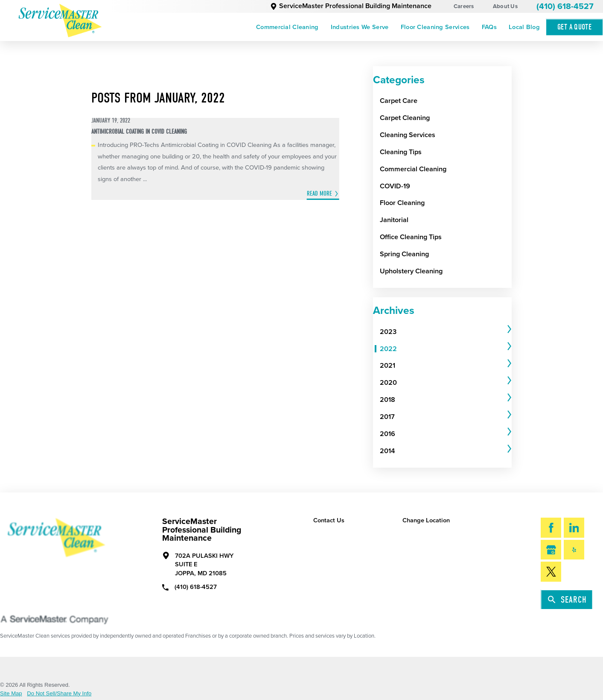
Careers (464, 6)
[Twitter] (551, 572)
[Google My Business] (551, 550)
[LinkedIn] (574, 528)
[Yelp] (574, 550)
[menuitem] (287, 27)
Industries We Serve (360, 27)
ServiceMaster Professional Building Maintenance (351, 6)
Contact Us (329, 520)
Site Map (11, 693)
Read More (319, 193)
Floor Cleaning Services (435, 27)
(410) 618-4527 (565, 6)
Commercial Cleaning (287, 27)
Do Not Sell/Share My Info (59, 693)
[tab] (446, 332)
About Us (505, 6)
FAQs (489, 27)
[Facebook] (551, 528)
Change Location (426, 520)
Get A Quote (574, 27)
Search (567, 600)
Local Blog (524, 27)
